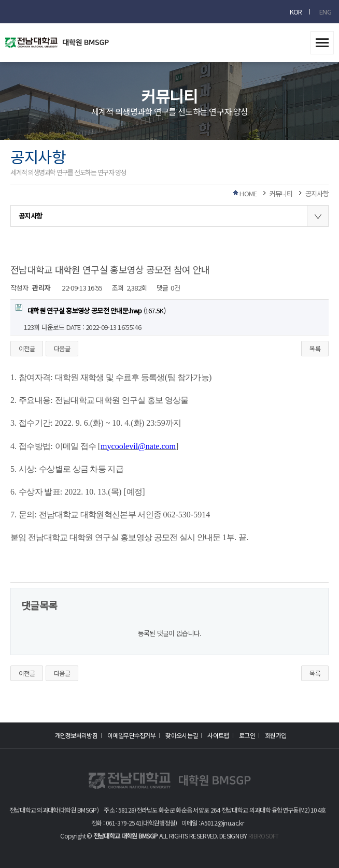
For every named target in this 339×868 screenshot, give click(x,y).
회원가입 (276, 735)
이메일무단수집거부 (131, 735)
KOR (296, 12)
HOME (248, 193)
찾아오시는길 (181, 735)
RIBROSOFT (264, 836)
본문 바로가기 (0, 0)
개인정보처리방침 (76, 735)
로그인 (247, 735)
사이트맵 (218, 735)
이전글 (27, 348)
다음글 (62, 348)
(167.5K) (90, 310)
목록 (315, 348)
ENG (325, 12)
